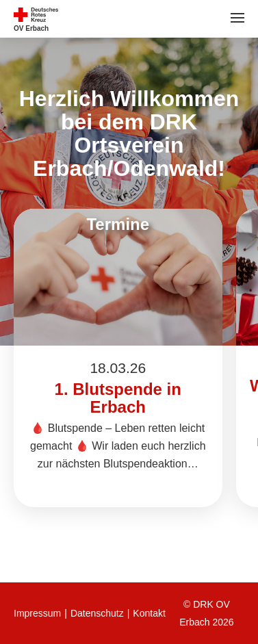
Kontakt (149, 613)
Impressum (37, 613)
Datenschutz (97, 613)
